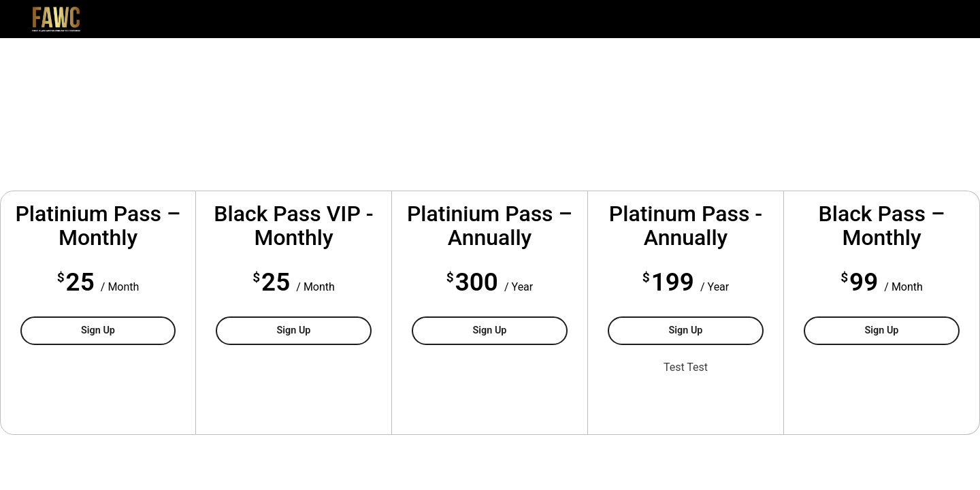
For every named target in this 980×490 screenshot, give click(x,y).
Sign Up (128, 329)
